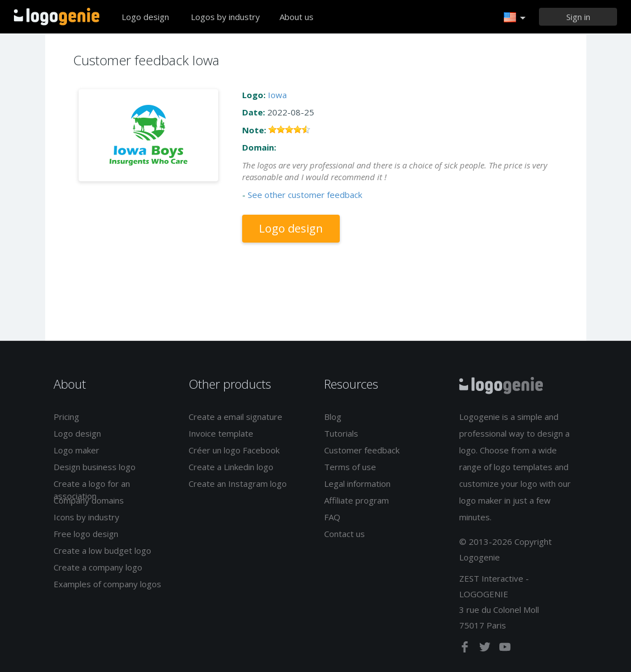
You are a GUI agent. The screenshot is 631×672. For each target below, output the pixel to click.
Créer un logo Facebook (234, 450)
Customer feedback (362, 450)
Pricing (66, 417)
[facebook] (466, 649)
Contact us (345, 534)
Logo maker (76, 450)
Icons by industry (86, 517)
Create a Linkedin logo (231, 467)
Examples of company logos (107, 584)
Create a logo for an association (92, 489)
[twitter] (486, 649)
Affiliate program (357, 500)
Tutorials (341, 433)
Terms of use (350, 467)
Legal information (357, 484)
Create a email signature (235, 417)
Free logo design (86, 534)
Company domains (89, 500)
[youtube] (505, 649)
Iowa (277, 95)
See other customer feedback (305, 195)
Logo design (145, 17)
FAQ (332, 517)
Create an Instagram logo (238, 484)
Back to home (57, 17)
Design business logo (95, 467)
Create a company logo (98, 567)
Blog (333, 417)
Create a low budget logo (102, 550)
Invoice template (221, 433)
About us (297, 17)
